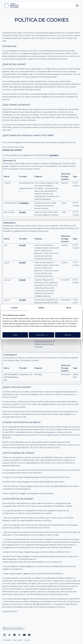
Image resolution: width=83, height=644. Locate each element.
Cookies (27, 640)
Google (22, 212)
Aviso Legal (17, 640)
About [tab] (69, 308)
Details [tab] (41, 308)
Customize (41, 335)
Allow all (68, 335)
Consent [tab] (14, 308)
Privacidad (6, 640)
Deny (15, 335)
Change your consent (12, 150)
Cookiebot (54, 155)
